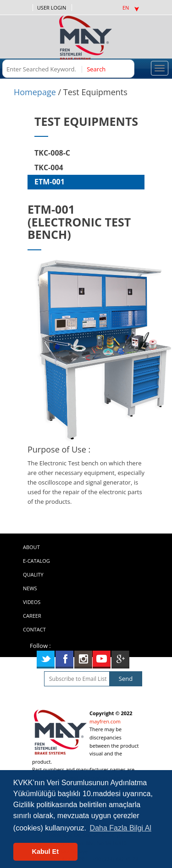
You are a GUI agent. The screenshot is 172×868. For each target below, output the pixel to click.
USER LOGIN (52, 8)
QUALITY (33, 574)
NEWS (30, 588)
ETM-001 (50, 182)
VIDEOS (32, 602)
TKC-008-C (52, 153)
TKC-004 (49, 167)
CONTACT (34, 629)
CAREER (32, 616)
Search (96, 69)
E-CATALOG (36, 561)
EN (131, 8)
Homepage (35, 92)
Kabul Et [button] (45, 852)
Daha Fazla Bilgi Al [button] (121, 828)
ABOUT (31, 547)
